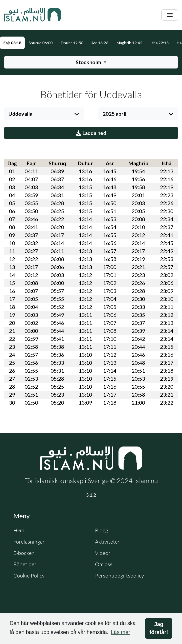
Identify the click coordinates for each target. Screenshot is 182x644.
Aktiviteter (107, 542)
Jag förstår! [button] (159, 628)
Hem (19, 530)
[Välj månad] (138, 114)
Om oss (104, 564)
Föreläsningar (29, 542)
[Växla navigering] (170, 15)
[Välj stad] (44, 114)
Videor (103, 553)
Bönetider (25, 564)
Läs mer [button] (121, 632)
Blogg (101, 530)
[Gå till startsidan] (32, 15)
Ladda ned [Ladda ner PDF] (91, 133)
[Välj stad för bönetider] (91, 62)
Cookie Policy (29, 576)
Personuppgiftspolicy (119, 576)
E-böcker (23, 553)
